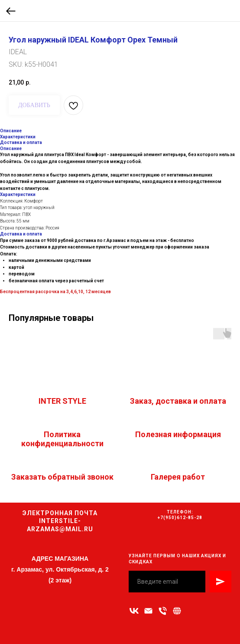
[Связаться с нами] (177, 611)
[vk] (134, 611)
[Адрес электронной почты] (148, 611)
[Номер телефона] (163, 611)
